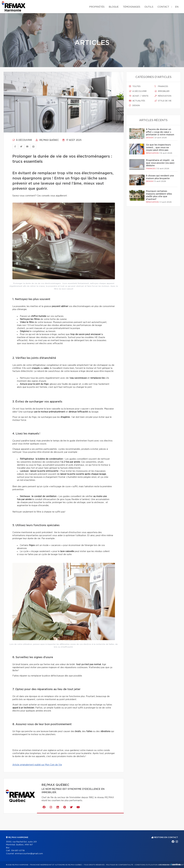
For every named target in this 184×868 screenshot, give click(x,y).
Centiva (176, 864)
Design (134, 105)
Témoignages (132, 7)
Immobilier (162, 91)
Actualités (137, 101)
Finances (161, 86)
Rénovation (163, 96)
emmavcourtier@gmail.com (29, 854)
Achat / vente (139, 96)
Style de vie (163, 101)
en (177, 7)
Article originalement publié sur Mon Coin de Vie (37, 765)
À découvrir (22, 140)
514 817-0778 (18, 851)
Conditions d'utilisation (146, 865)
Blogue (114, 7)
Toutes (135, 86)
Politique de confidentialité (120, 865)
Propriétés (97, 7)
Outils (149, 7)
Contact (163, 7)
